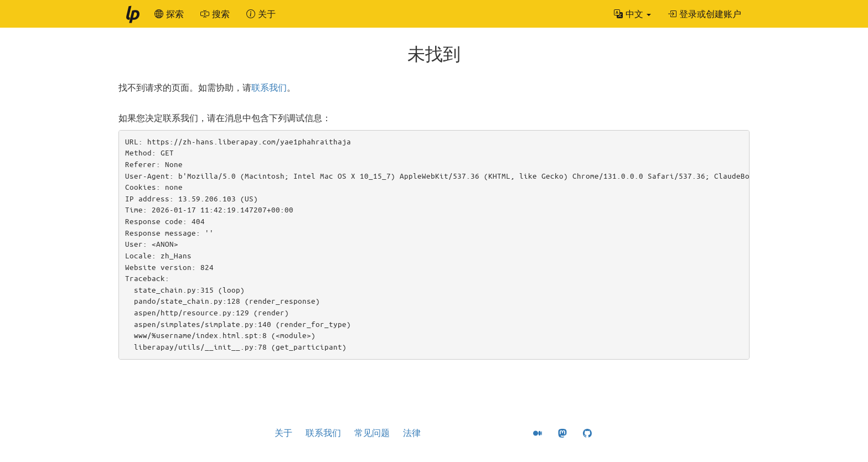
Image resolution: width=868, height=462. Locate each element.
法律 (412, 433)
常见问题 (372, 433)
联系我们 (269, 87)
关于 (283, 433)
